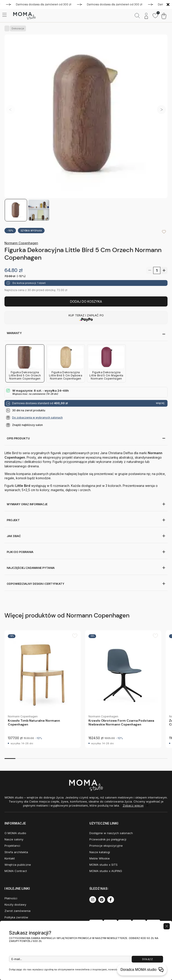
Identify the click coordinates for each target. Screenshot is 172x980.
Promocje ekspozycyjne (106, 846)
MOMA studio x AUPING (106, 871)
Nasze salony (14, 839)
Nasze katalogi (100, 852)
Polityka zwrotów (16, 917)
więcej (160, 403)
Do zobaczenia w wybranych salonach (37, 418)
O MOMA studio (15, 833)
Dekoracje (17, 28)
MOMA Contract (16, 871)
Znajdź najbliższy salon (27, 425)
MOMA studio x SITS (103, 865)
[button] (161, 110)
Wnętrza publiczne (18, 865)
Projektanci (12, 846)
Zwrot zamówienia (17, 911)
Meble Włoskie (100, 858)
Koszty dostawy (15, 904)
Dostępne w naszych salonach (111, 833)
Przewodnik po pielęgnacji (108, 839)
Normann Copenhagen (21, 243)
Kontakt (10, 858)
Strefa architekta (16, 852)
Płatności (11, 898)
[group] (43, 689)
